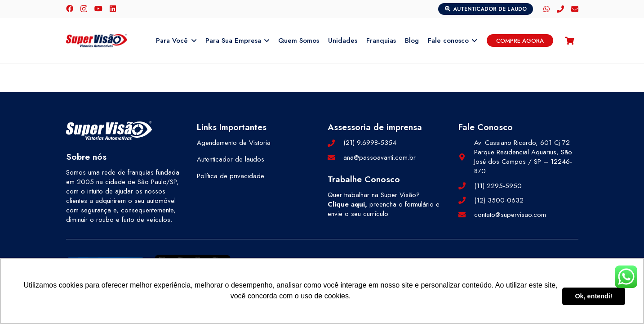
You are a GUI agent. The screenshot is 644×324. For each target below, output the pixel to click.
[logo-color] (97, 40)
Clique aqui (346, 204)
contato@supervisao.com (510, 215)
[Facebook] (70, 9)
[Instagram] (84, 9)
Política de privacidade (231, 176)
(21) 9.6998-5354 (370, 143)
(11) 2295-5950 (498, 186)
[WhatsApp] (546, 9)
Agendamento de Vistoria (234, 143)
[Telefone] (560, 9)
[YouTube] (98, 9)
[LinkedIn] (113, 9)
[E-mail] (575, 9)
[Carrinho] (569, 40)
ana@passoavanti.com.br (380, 157)
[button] (192, 40)
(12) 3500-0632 (499, 200)
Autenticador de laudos (231, 159)
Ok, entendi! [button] (593, 296)
